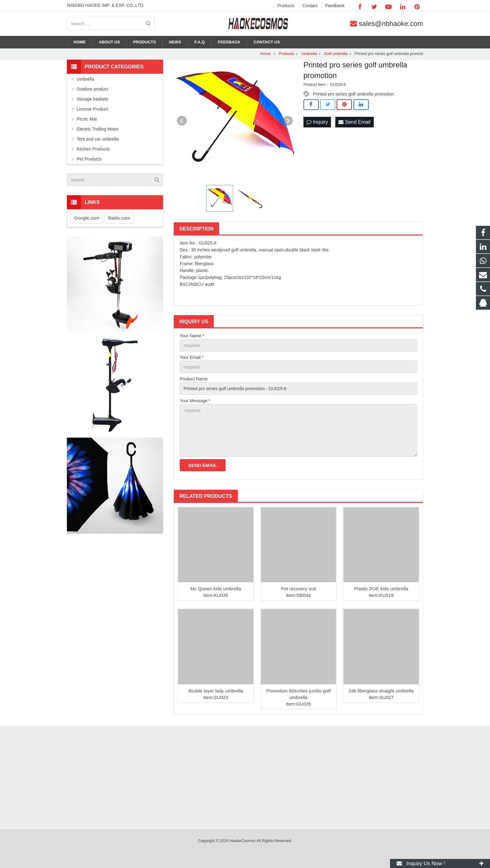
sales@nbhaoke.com (391, 24)
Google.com (87, 218)
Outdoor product (92, 89)
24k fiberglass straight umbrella (381, 691)
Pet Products (89, 159)
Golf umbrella (336, 54)
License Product (92, 109)
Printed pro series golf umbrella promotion (353, 94)
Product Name (194, 379)
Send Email (354, 122)
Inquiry (317, 122)
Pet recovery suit (298, 589)
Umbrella (309, 54)
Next (288, 121)
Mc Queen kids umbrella (216, 589)
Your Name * (192, 336)
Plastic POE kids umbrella (381, 589)
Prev (182, 121)
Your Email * (192, 357)
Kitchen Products (93, 149)
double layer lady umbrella (216, 691)
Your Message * (195, 401)
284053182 (267, 762)
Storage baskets (92, 99)
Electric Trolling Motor (98, 129)
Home (265, 54)
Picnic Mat (87, 119)
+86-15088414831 (272, 771)
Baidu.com (119, 218)
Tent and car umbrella (98, 139)
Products (287, 54)
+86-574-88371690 (273, 781)
